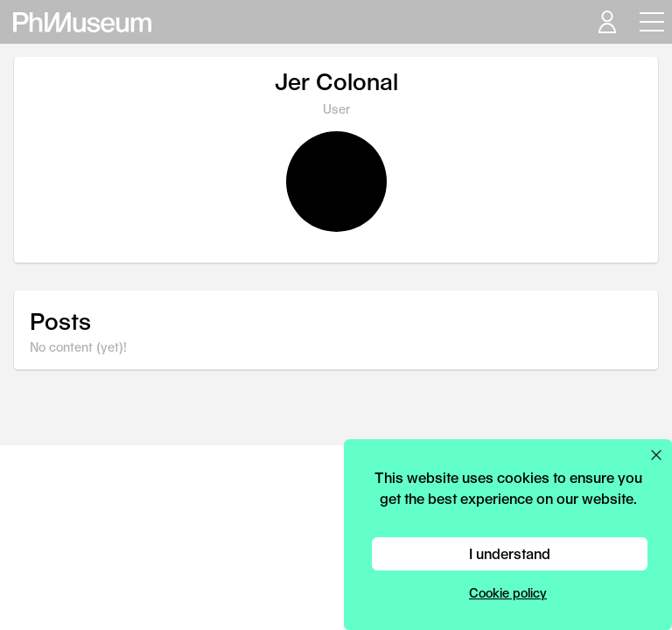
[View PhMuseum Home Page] (82, 22)
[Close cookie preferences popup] (656, 455)
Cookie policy (508, 593)
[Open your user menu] (606, 22)
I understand (510, 553)
